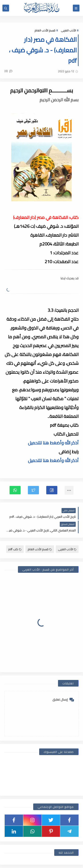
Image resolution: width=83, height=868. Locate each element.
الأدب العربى (68, 30)
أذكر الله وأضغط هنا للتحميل (53, 443)
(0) (8, 71)
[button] (52, 490)
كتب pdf (15, 549)
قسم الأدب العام (45, 30)
